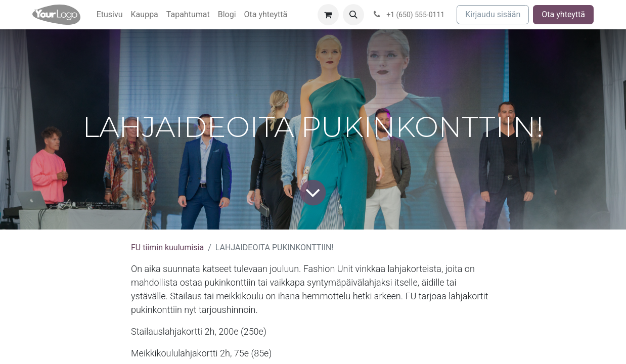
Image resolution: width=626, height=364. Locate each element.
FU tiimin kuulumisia (167, 247)
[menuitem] (110, 15)
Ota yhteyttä (563, 14)
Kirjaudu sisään (493, 14)
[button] (353, 15)
